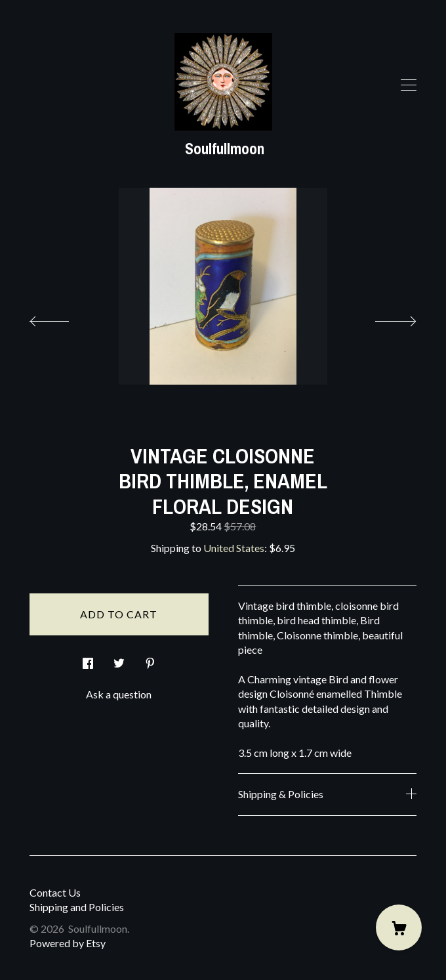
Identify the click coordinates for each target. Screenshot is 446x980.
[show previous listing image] (62, 318)
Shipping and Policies (77, 907)
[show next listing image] (384, 318)
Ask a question (119, 694)
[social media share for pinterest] (150, 659)
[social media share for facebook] (88, 659)
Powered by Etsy (68, 943)
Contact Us (55, 892)
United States (234, 548)
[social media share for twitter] (119, 659)
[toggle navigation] (409, 85)
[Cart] (399, 927)
